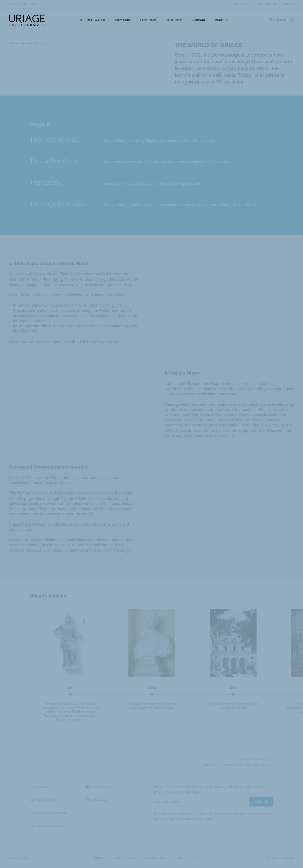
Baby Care (174, 20)
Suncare (199, 20)
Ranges (221, 20)
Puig (196, 858)
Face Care (148, 20)
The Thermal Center (43, 800)
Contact (288, 4)
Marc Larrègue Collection (48, 826)
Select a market (280, 858)
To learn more (203, 819)
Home (13, 43)
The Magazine (238, 4)
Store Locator (266, 4)
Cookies (178, 858)
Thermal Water (92, 20)
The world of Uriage (23, 4)
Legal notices (125, 858)
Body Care (122, 20)
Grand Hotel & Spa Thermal (49, 813)
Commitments (39, 787)
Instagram (96, 800)
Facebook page (100, 787)
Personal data (154, 858)
